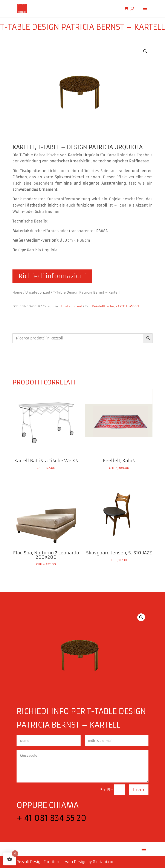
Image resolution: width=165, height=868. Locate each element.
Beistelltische (103, 306)
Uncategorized (38, 292)
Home (17, 292)
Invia (139, 790)
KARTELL (122, 306)
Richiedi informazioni (52, 276)
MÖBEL (134, 306)
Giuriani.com (104, 862)
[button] (145, 51)
